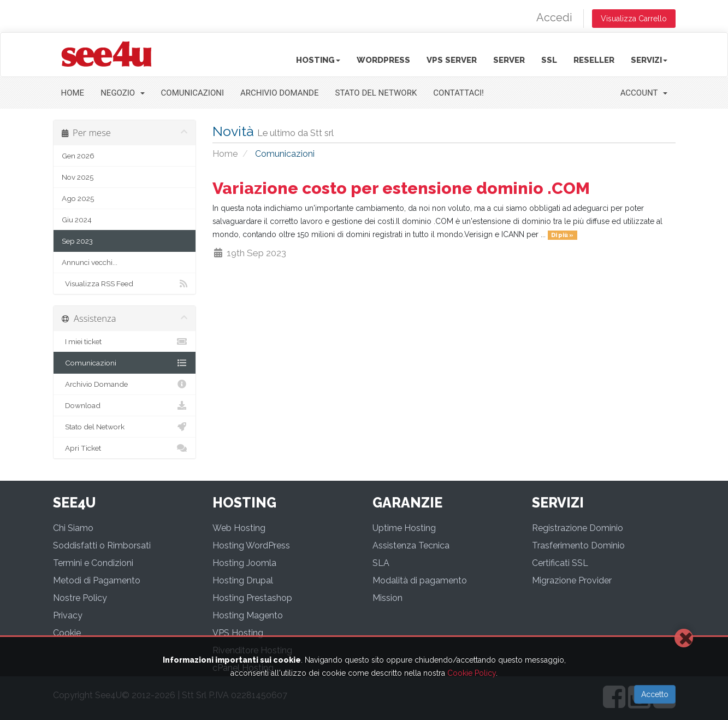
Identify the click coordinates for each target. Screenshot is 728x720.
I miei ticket (125, 341)
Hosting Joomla (244, 563)
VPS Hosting (238, 633)
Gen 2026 (78, 156)
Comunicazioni (193, 93)
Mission (387, 598)
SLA (381, 563)
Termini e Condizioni (93, 563)
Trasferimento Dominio (578, 545)
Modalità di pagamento (420, 580)
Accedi (554, 17)
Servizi (649, 60)
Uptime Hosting (404, 528)
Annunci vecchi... (90, 262)
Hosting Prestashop (252, 598)
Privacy (68, 615)
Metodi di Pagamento (97, 580)
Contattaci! (458, 93)
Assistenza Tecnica (411, 545)
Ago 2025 (78, 198)
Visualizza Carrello (634, 19)
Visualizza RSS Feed (125, 284)
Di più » (562, 235)
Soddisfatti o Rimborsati (102, 545)
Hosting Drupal (243, 580)
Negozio (122, 93)
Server (509, 60)
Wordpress (383, 60)
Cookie (67, 633)
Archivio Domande (280, 93)
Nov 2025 (78, 177)
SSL (549, 60)
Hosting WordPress (251, 545)
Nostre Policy (80, 598)
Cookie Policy (472, 673)
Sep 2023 (77, 241)
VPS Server (452, 60)
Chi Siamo (73, 528)
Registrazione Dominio (578, 528)
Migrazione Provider (572, 580)
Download (125, 405)
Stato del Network (376, 93)
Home (73, 93)
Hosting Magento (248, 615)
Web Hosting (239, 528)
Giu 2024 (77, 220)
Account (644, 93)
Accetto (655, 694)
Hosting (318, 60)
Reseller (594, 60)
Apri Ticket (125, 448)
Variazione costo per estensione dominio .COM (401, 188)
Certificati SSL (560, 563)
